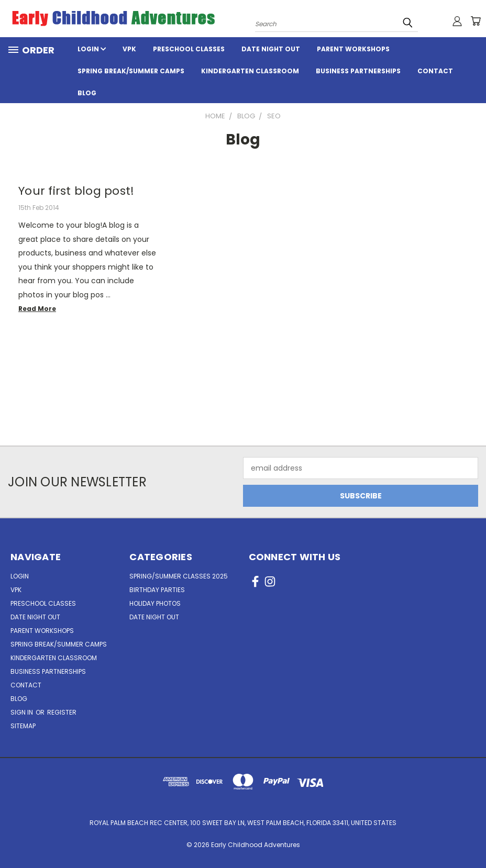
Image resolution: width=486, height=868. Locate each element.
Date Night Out (271, 49)
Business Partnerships (358, 71)
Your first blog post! (76, 191)
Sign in (23, 712)
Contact (435, 71)
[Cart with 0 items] (476, 21)
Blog (87, 93)
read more (37, 309)
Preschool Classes (189, 49)
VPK (129, 49)
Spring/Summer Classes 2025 (179, 576)
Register (62, 712)
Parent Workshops (353, 49)
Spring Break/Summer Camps (131, 71)
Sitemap (23, 726)
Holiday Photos (155, 603)
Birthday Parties (157, 590)
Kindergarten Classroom (250, 71)
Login (92, 49)
